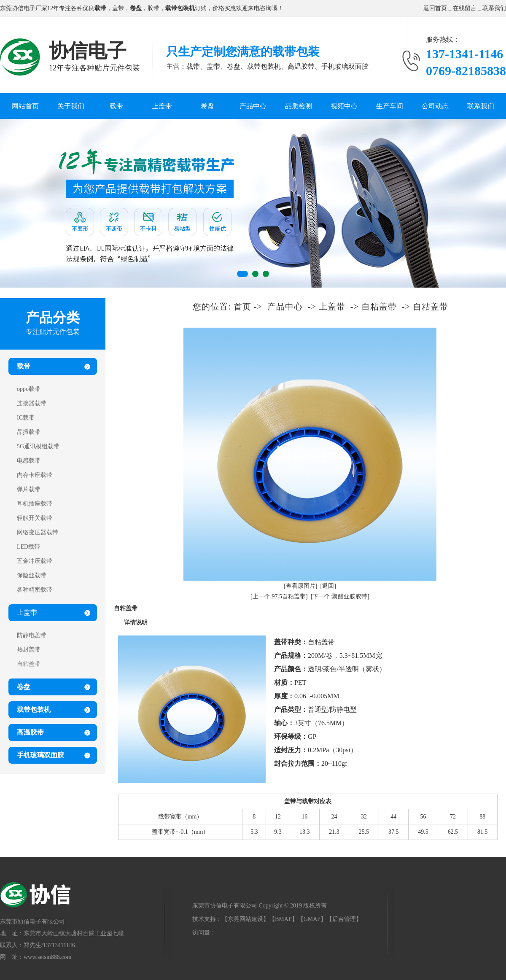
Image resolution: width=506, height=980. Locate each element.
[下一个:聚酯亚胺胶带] (340, 596)
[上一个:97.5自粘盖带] (279, 596)
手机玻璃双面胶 (40, 755)
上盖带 (162, 106)
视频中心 (344, 106)
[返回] (328, 586)
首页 (242, 307)
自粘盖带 (379, 307)
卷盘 (207, 106)
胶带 (153, 8)
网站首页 (25, 106)
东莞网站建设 (245, 919)
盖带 (118, 8)
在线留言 (465, 8)
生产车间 (390, 106)
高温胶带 (30, 732)
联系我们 (494, 8)
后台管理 (344, 919)
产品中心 (253, 106)
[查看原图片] (300, 586)
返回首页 (435, 8)
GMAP (312, 919)
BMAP (283, 919)
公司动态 (435, 106)
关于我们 (71, 106)
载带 (116, 106)
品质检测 (299, 106)
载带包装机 (34, 709)
